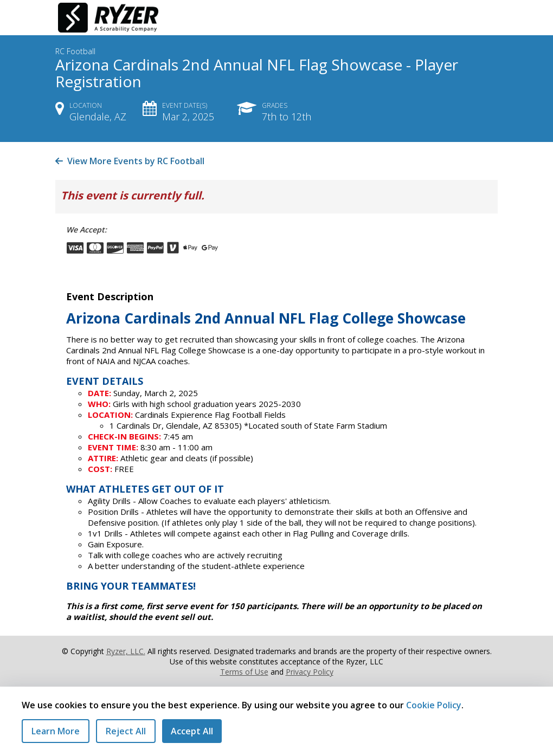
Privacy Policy (310, 672)
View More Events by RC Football (130, 161)
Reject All (126, 731)
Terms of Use (244, 672)
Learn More (56, 731)
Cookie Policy (434, 705)
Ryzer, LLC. (126, 651)
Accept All (192, 731)
